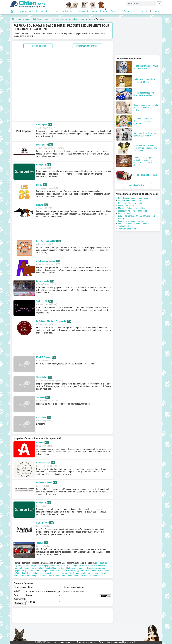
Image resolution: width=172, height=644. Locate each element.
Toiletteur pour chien (127, 229)
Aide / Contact (67, 642)
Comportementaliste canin (130, 201)
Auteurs (92, 642)
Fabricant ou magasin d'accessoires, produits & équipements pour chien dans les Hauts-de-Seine (61, 567)
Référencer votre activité (87, 46)
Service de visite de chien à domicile (134, 224)
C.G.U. (135, 642)
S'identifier (157, 11)
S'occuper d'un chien (65, 11)
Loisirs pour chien (126, 206)
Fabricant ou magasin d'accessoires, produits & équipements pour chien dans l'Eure (60, 564)
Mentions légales (121, 642)
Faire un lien (104, 642)
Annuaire (128, 11)
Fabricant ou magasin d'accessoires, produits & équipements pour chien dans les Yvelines (60, 576)
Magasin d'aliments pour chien (132, 208)
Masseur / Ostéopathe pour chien (133, 211)
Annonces (116, 11)
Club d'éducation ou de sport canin (133, 198)
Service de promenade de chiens (132, 221)
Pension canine (125, 213)
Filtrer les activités (38, 46)
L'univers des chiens (87, 11)
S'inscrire (145, 11)
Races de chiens (44, 11)
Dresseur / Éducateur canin (130, 203)
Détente (104, 11)
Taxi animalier (124, 226)
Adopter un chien (25, 11)
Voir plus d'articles (137, 185)
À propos (81, 642)
